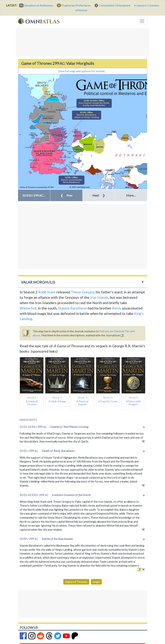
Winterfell (52, 112)
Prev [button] (66, 195)
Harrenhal (50, 143)
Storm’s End (66, 157)
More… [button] (131, 195)
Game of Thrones (76, 582)
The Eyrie (61, 136)
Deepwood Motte (45, 109)
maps (96, 582)
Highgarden (33, 160)
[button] (34, 195)
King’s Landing (61, 150)
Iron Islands (99, 297)
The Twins (47, 134)
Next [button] (99, 195)
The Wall (53, 96)
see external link (143, 441)
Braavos (75, 132)
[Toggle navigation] (142, 21)
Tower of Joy (51, 164)
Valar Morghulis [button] (38, 282)
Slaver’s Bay (123, 173)
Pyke (33, 138)
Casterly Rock (30, 147)
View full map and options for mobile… (82, 71)
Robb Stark (47, 292)
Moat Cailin (53, 123)
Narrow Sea (70, 152)
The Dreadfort (62, 110)
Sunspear (67, 172)
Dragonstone (66, 146)
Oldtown (33, 167)
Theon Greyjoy (83, 292)
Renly (117, 308)
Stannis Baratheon (73, 308)
